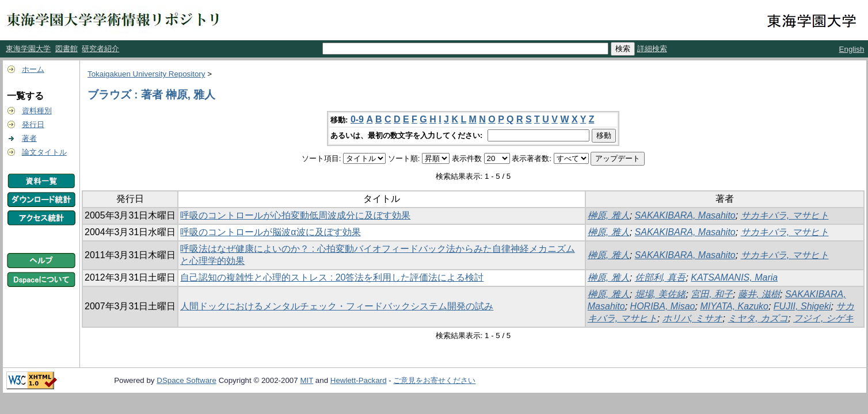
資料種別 (37, 111)
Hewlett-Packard (359, 380)
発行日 (33, 124)
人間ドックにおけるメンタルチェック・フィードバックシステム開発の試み (337, 306)
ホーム (33, 69)
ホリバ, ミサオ (693, 318)
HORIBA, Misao (663, 306)
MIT (307, 380)
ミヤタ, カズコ (758, 318)
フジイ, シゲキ (823, 318)
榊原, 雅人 (609, 215)
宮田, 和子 (712, 294)
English (852, 49)
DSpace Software (186, 380)
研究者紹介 (100, 49)
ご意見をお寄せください (434, 380)
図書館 (66, 49)
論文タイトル (44, 152)
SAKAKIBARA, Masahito (685, 215)
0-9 (357, 119)
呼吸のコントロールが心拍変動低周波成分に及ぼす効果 (295, 215)
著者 (29, 138)
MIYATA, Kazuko (734, 306)
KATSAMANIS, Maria (734, 277)
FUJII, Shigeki (802, 306)
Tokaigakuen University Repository (146, 74)
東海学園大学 (28, 49)
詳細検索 (652, 49)
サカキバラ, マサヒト (785, 215)
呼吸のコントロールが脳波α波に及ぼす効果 (270, 232)
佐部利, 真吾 (660, 277)
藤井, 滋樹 (759, 294)
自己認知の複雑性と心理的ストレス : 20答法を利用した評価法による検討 (332, 277)
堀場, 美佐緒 (660, 294)
